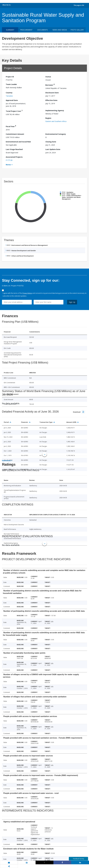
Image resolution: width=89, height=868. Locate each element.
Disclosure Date (52, 93)
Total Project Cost (14, 111)
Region (48, 118)
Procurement (26, 30)
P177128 (9, 160)
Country (9, 93)
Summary (10, 30)
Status (48, 77)
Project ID (10, 77)
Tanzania (9, 96)
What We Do (7, 5)
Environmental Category (56, 134)
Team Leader (11, 84)
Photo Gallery (77, 30)
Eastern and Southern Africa (56, 121)
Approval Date (12, 100)
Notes (8, 165)
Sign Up (72, 302)
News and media (60, 30)
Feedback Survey (79, 859)
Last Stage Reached (14, 149)
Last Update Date (53, 149)
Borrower (50, 85)
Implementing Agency (55, 110)
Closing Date (51, 142)
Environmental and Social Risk (18, 142)
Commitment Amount (15, 134)
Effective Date (51, 100)
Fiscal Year (11, 126)
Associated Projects (14, 157)
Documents (43, 30)
